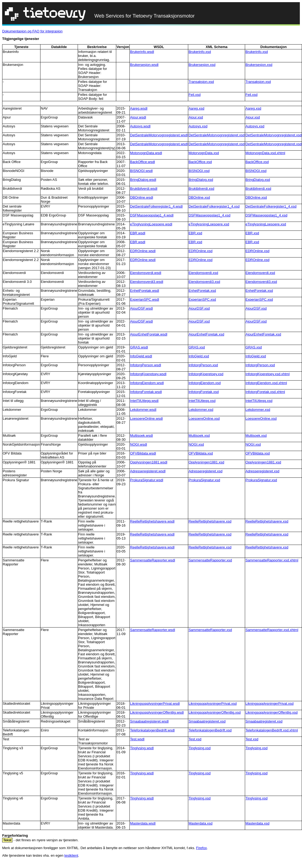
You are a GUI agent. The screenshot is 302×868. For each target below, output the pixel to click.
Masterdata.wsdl (143, 823)
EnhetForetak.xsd (202, 291)
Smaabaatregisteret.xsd (207, 721)
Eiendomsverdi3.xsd (204, 282)
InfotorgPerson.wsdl (145, 365)
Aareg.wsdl (139, 108)
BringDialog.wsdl (143, 180)
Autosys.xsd (198, 126)
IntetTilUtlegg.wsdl (144, 401)
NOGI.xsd (196, 444)
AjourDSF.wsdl (141, 308)
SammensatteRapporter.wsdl (152, 560)
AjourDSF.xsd (199, 308)
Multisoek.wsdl (141, 435)
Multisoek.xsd (199, 435)
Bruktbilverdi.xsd (201, 189)
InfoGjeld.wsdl (141, 356)
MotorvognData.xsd (204, 153)
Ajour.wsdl (138, 117)
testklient (71, 855)
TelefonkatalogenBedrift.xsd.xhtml (272, 730)
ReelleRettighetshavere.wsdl (152, 521)
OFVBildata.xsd (201, 453)
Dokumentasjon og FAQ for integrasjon (32, 31)
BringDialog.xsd (201, 180)
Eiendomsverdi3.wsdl (147, 282)
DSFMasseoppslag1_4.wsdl (152, 215)
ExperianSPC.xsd (202, 299)
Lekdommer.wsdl (143, 410)
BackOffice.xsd (200, 162)
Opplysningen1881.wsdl (149, 462)
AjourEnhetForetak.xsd (206, 334)
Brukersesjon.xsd (202, 65)
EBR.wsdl (138, 233)
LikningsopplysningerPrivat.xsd (212, 703)
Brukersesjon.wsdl (144, 65)
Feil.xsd (195, 95)
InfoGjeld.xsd (199, 356)
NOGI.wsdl (138, 444)
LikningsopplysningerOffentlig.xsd (215, 712)
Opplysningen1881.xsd (206, 462)
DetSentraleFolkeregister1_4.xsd (214, 206)
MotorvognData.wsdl (146, 153)
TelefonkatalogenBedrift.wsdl (152, 730)
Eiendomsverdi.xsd (203, 273)
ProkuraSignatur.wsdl (147, 480)
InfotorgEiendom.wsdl (147, 383)
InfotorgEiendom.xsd (205, 383)
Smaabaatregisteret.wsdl (149, 721)
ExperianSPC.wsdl (145, 299)
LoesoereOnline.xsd (204, 418)
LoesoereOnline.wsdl (146, 418)
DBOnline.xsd (199, 197)
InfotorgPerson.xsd (203, 365)
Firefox (201, 848)
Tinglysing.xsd (200, 748)
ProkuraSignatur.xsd (204, 480)
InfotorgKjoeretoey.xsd (206, 374)
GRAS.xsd (197, 347)
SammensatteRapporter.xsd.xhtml (272, 560)
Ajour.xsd (196, 117)
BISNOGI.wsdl (141, 171)
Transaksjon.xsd (201, 82)
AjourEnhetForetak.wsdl (149, 334)
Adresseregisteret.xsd (205, 471)
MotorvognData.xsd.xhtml (265, 153)
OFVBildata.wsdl (143, 453)
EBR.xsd (195, 233)
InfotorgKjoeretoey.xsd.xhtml (267, 374)
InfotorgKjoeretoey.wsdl (148, 374)
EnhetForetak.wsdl (145, 291)
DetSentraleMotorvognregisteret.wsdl (159, 135)
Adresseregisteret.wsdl (148, 471)
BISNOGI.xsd (199, 171)
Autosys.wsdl (140, 126)
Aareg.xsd (196, 108)
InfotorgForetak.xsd (204, 392)
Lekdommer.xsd (201, 410)
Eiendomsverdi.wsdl (146, 273)
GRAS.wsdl (139, 347)
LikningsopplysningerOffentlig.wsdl (157, 712)
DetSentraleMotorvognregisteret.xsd (217, 135)
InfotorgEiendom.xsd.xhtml (266, 383)
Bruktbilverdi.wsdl (144, 189)
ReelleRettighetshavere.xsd (210, 521)
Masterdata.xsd (200, 823)
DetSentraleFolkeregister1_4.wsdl (156, 206)
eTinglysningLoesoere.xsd (209, 224)
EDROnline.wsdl (143, 251)
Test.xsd (195, 739)
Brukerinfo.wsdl (142, 52)
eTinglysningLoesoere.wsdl (151, 224)
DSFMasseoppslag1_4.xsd (209, 215)
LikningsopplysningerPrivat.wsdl (155, 703)
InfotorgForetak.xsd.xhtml (265, 392)
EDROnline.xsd (200, 251)
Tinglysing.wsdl (142, 748)
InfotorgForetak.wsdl (146, 392)
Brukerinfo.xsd (200, 52)
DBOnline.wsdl (141, 197)
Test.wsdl (137, 739)
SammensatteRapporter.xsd (210, 560)
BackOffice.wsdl (142, 162)
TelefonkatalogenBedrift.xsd (210, 730)
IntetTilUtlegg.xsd (202, 401)
